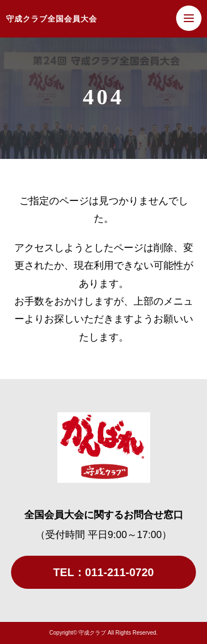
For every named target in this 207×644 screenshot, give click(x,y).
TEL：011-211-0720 (103, 572)
